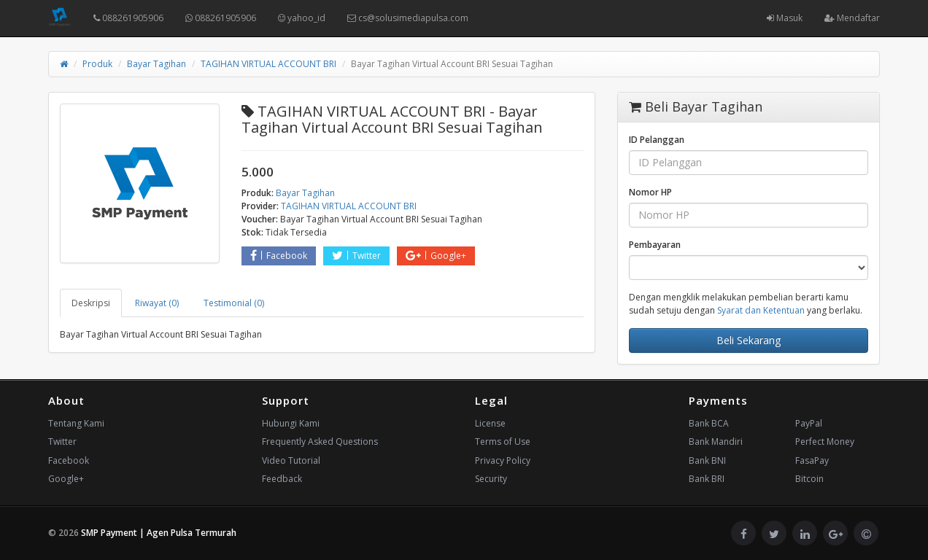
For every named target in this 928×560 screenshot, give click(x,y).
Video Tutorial (291, 460)
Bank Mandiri (716, 442)
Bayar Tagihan (156, 64)
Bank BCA (709, 423)
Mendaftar (852, 18)
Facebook (279, 256)
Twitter (356, 256)
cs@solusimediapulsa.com (408, 18)
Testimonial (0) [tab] (234, 303)
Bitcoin (809, 479)
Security (491, 479)
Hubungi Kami (291, 423)
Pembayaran (655, 245)
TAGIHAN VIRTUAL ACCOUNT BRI (268, 64)
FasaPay (812, 460)
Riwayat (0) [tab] (157, 303)
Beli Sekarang (749, 340)
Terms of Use (503, 442)
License (490, 423)
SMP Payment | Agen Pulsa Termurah (159, 533)
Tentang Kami (76, 423)
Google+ (436, 256)
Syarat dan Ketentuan (761, 310)
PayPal (809, 423)
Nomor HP (650, 192)
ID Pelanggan (657, 140)
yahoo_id (302, 18)
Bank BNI (707, 460)
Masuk (785, 18)
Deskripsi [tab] (91, 303)
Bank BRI (707, 479)
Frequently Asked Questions (320, 442)
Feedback (282, 479)
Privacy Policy (503, 460)
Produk (97, 64)
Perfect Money (825, 442)
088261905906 (128, 18)
